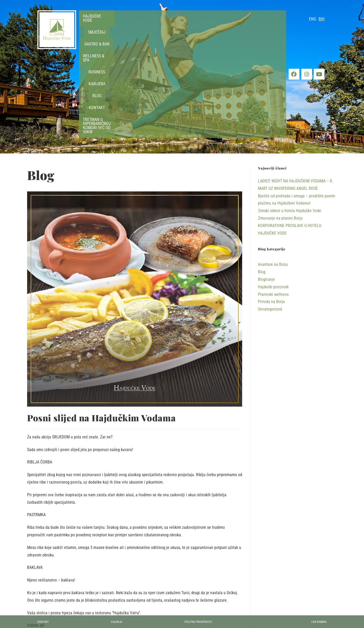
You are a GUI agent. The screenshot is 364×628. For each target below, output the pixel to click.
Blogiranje (266, 191)
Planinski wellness (273, 206)
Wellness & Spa (185, 24)
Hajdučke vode (97, 24)
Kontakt (274, 24)
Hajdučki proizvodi (49, 548)
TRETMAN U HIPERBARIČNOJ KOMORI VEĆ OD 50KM (182, 35)
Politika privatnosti (204, 621)
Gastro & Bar (153, 24)
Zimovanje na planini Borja (280, 129)
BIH (322, 19)
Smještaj (125, 24)
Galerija (119, 621)
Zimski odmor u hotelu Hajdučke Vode (290, 122)
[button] (97, 24)
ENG (312, 19)
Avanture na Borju (273, 176)
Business (213, 24)
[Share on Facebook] (135, 575)
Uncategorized (80, 548)
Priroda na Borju (271, 213)
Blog (255, 24)
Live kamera (315, 621)
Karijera (235, 24)
